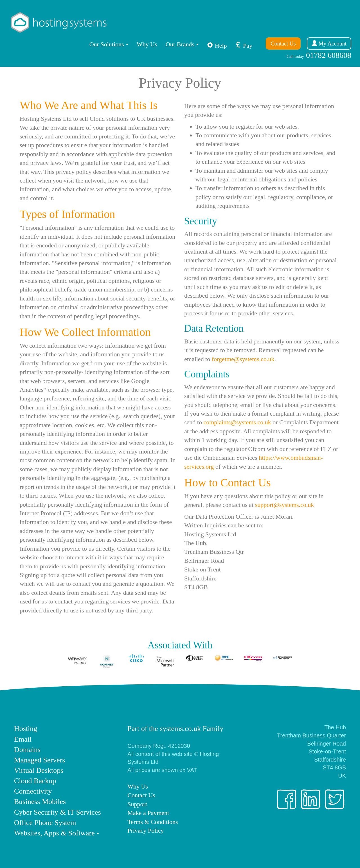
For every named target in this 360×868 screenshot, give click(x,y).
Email (23, 739)
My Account (329, 43)
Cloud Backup (35, 781)
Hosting (26, 729)
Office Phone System (45, 823)
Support (137, 804)
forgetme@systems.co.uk (243, 359)
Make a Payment (148, 813)
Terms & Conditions (153, 822)
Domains (27, 750)
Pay (244, 45)
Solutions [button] (109, 44)
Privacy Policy (146, 831)
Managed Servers (40, 760)
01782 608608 (319, 55)
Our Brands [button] (182, 44)
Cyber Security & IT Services (58, 812)
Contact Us (283, 44)
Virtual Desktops (39, 770)
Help (217, 45)
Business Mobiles (40, 802)
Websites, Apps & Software (54, 833)
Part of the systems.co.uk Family (175, 729)
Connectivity (33, 791)
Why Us (147, 44)
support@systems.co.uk (285, 505)
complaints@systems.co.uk (237, 422)
